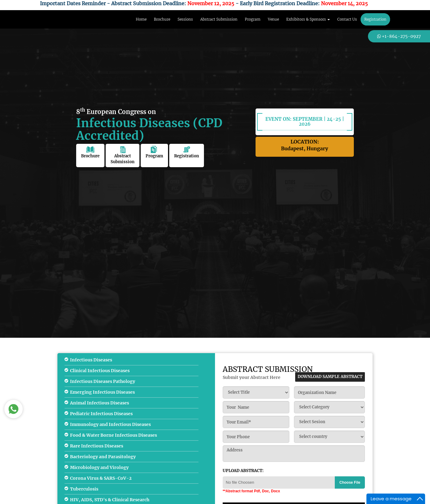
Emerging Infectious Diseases (102, 392)
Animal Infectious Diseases (100, 403)
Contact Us (347, 19)
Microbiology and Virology (99, 467)
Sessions (185, 19)
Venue (273, 19)
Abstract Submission (219, 19)
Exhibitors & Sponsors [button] (308, 19)
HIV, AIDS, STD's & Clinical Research (110, 500)
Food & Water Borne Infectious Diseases (113, 435)
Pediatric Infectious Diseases (101, 414)
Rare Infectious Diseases (97, 446)
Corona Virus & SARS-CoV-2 (101, 478)
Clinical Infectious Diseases (100, 371)
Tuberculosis (84, 489)
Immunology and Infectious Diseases (110, 424)
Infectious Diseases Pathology (103, 381)
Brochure (162, 19)
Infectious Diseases (91, 360)
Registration (375, 19)
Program (253, 19)
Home (141, 19)
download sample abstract (330, 377)
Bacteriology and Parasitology (103, 457)
